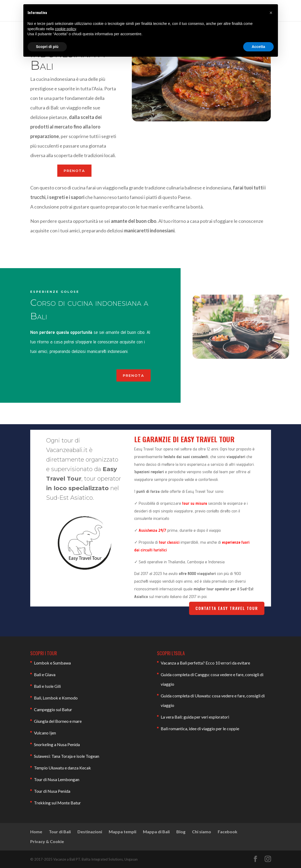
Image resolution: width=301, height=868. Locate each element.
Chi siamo (202, 832)
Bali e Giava (45, 674)
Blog (181, 832)
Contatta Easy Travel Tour (227, 608)
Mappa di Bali (156, 832)
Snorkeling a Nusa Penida (57, 744)
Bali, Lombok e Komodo (56, 698)
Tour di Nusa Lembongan (57, 779)
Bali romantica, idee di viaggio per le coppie (200, 728)
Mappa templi (123, 832)
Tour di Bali (60, 832)
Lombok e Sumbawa (52, 663)
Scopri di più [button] (47, 47)
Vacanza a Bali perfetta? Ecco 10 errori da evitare (205, 663)
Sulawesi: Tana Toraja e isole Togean (67, 756)
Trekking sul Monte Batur (57, 803)
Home (36, 832)
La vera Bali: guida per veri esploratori (195, 717)
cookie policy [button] (65, 29)
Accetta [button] (258, 47)
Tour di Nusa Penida (52, 791)
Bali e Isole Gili (47, 686)
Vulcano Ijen (45, 733)
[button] (271, 13)
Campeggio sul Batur (53, 709)
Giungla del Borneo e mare (58, 721)
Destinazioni (90, 832)
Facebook (228, 832)
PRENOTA (74, 171)
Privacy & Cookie (47, 841)
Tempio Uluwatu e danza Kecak (62, 768)
